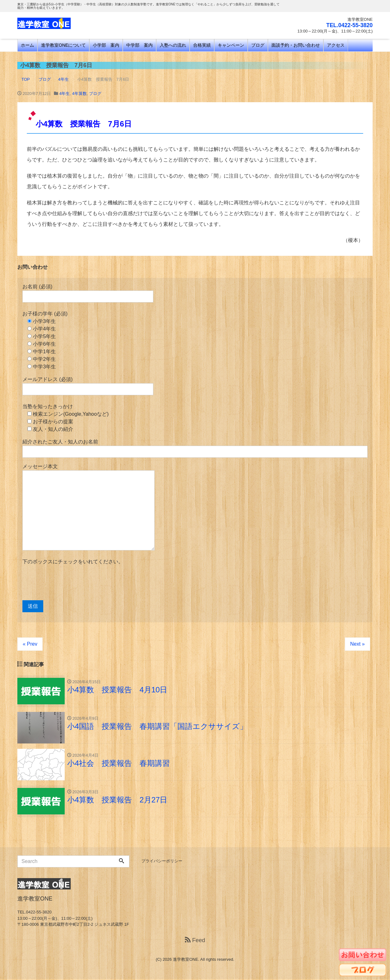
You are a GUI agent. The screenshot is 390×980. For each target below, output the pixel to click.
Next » (358, 644)
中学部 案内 (139, 45)
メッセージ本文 (89, 507)
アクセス (336, 45)
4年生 (65, 94)
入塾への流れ (173, 45)
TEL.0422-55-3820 (349, 25)
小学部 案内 (106, 45)
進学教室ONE (186, 960)
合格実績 (202, 45)
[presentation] (70, 583)
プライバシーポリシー (162, 862)
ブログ (258, 45)
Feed (195, 941)
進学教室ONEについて (63, 45)
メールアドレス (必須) (88, 386)
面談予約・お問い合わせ (296, 45)
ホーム (27, 45)
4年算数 (79, 94)
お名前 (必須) (88, 293)
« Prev (30, 644)
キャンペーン (231, 45)
